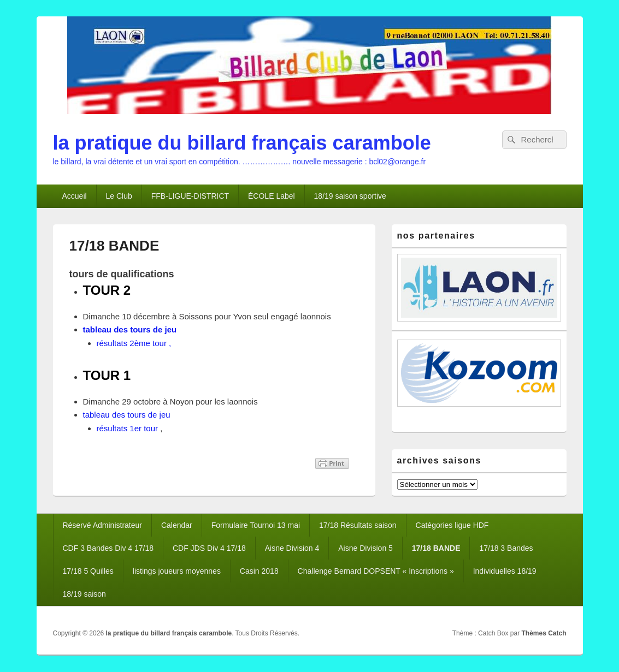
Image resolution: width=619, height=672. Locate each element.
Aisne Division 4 (292, 548)
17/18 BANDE (436, 548)
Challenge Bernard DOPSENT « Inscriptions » (376, 571)
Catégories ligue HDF (452, 525)
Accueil (74, 196)
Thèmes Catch (544, 633)
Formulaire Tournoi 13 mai (256, 525)
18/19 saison (84, 594)
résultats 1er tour (128, 428)
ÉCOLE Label (272, 196)
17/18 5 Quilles (88, 571)
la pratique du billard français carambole (242, 143)
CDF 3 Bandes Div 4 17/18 (108, 548)
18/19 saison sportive (350, 196)
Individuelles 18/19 (505, 571)
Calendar (177, 525)
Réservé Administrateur (102, 525)
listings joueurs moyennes (177, 571)
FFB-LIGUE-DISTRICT (190, 196)
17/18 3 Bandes (506, 548)
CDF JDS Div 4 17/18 (209, 548)
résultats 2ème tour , (134, 343)
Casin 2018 (259, 571)
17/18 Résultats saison (358, 525)
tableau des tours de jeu (130, 329)
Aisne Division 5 (365, 548)
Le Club (119, 196)
